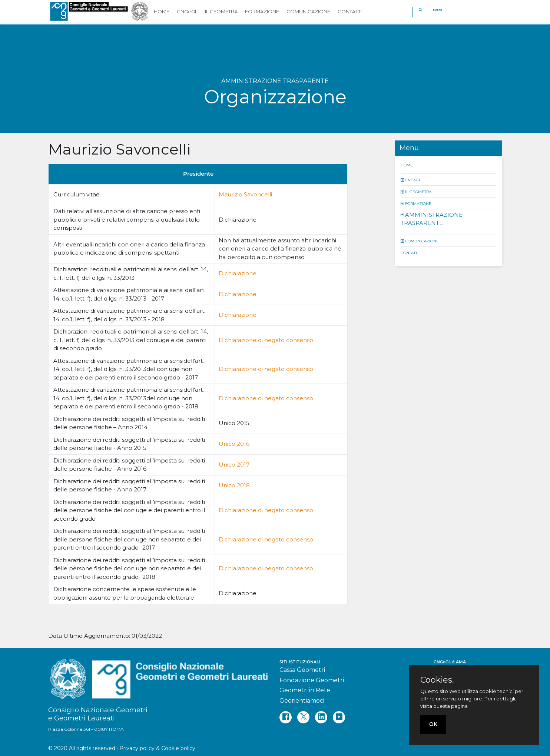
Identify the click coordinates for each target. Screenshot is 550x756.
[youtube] (339, 717)
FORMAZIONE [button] (262, 11)
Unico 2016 (234, 444)
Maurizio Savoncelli (245, 194)
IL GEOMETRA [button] (221, 11)
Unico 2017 (234, 465)
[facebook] (286, 717)
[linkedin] (321, 717)
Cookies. (437, 680)
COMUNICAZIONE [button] (308, 11)
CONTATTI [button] (350, 11)
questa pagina (450, 706)
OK (433, 724)
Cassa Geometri (302, 670)
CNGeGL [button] (187, 11)
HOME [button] (162, 11)
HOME (407, 165)
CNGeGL (413, 180)
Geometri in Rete (305, 690)
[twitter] (303, 717)
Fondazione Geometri (312, 680)
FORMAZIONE (418, 203)
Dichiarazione (238, 273)
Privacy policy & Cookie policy (157, 748)
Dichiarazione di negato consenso (266, 340)
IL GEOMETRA (418, 191)
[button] (403, 180)
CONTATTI (410, 253)
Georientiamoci (302, 701)
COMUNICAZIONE (422, 241)
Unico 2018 (234, 485)
